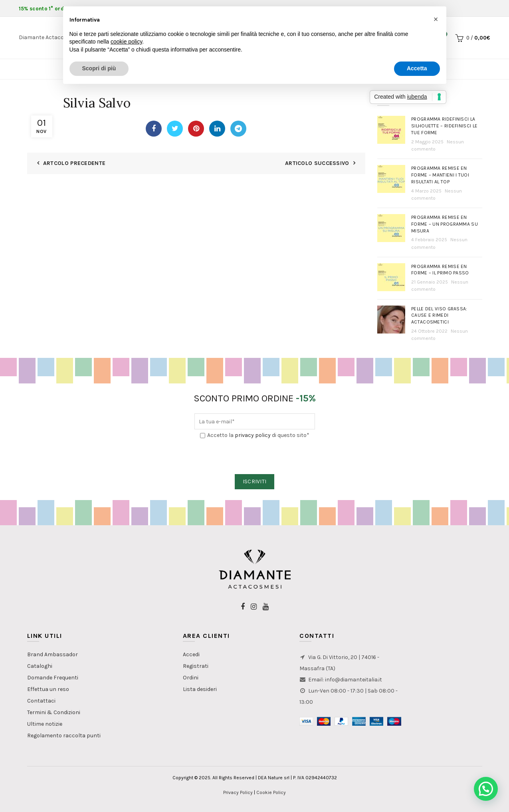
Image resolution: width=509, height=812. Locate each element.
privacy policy (253, 435)
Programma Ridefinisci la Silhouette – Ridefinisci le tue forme (444, 126)
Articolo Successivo (317, 163)
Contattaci (41, 701)
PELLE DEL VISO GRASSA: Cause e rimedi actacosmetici (439, 316)
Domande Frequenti (53, 678)
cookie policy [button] (126, 42)
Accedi (191, 654)
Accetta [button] (417, 68)
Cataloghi (40, 666)
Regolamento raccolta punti (64, 736)
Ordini (191, 678)
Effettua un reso (48, 689)
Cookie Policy (271, 792)
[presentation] (255, 457)
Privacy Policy (238, 792)
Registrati (196, 666)
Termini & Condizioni (54, 712)
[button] (486, 789)
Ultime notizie (45, 724)
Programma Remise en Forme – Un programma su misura (445, 224)
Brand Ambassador (52, 654)
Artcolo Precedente (74, 163)
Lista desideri (200, 689)
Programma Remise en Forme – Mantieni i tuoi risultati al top (440, 175)
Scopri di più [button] (99, 68)
